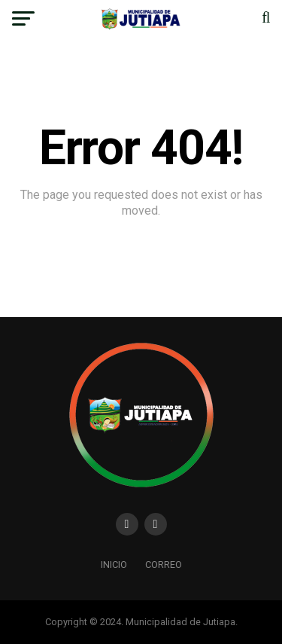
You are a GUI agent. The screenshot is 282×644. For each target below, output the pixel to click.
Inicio (114, 565)
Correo (164, 565)
